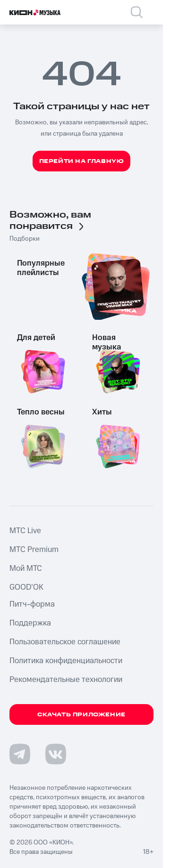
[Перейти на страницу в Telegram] (20, 754)
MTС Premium (34, 550)
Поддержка (30, 623)
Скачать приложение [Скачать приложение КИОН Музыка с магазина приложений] (81, 715)
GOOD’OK (26, 587)
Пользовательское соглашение (65, 642)
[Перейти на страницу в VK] (56, 754)
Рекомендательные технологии (66, 680)
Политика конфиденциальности (66, 661)
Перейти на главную (82, 161)
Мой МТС (26, 568)
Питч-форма (32, 604)
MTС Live (25, 531)
